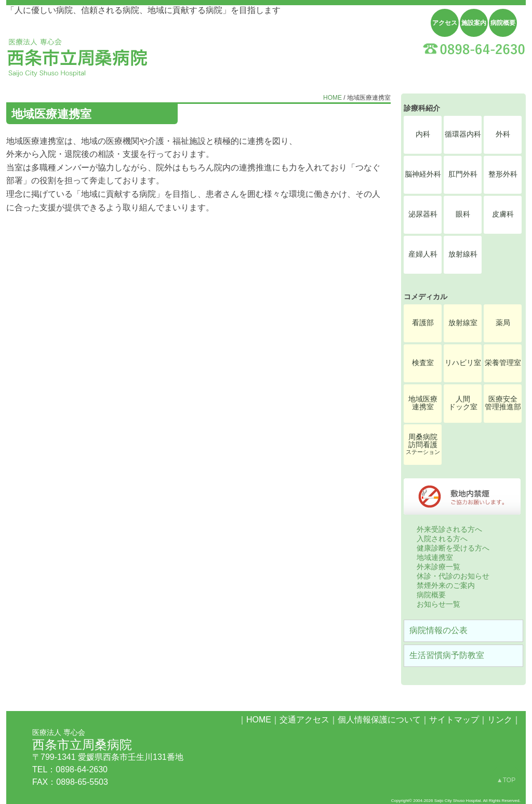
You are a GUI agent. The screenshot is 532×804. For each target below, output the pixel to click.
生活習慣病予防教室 (447, 655)
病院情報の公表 (438, 630)
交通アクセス (304, 720)
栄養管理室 (503, 363)
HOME (332, 98)
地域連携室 (435, 557)
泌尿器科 (423, 214)
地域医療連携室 (423, 403)
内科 (423, 134)
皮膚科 (503, 214)
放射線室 (463, 323)
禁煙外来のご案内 (446, 585)
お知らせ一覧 (438, 604)
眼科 (463, 214)
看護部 (423, 323)
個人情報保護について (379, 720)
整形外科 (503, 174)
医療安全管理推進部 (503, 403)
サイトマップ (454, 720)
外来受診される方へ (449, 529)
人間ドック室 (463, 403)
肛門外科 (463, 174)
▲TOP (506, 780)
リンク (500, 720)
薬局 (503, 323)
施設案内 (474, 23)
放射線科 (463, 254)
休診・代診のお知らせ (453, 576)
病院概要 (503, 23)
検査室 (423, 363)
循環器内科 (463, 134)
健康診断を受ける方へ (453, 548)
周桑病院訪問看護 (423, 444)
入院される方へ (442, 539)
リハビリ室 (463, 363)
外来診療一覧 (438, 567)
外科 (503, 134)
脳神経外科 (423, 174)
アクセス (445, 23)
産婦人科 (423, 254)
